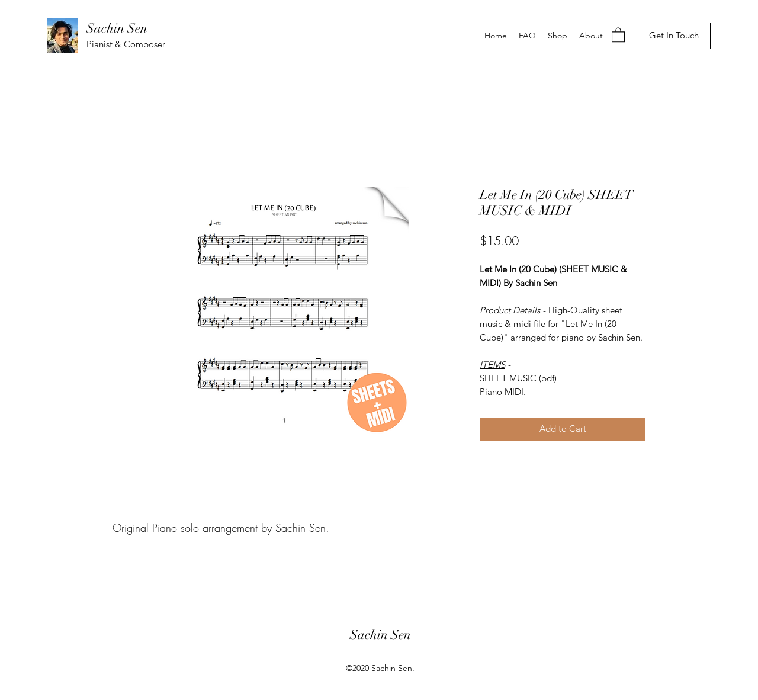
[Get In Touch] (674, 36)
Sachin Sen (117, 28)
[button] (618, 34)
